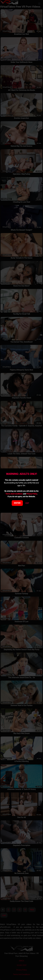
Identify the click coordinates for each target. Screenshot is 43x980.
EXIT (27, 503)
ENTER (17, 503)
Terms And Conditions (14, 494)
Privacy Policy (32, 494)
